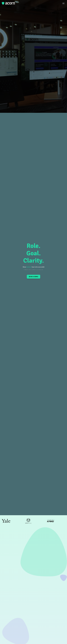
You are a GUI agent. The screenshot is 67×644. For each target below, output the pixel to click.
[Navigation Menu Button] (64, 3)
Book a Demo (33, 277)
